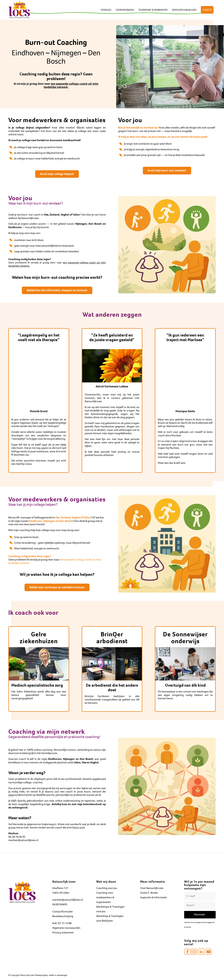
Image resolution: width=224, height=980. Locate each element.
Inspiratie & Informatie (153, 897)
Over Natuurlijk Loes (152, 888)
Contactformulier (63, 912)
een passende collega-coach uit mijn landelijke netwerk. (71, 85)
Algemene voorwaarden (66, 928)
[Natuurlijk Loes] (19, 10)
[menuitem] (106, 10)
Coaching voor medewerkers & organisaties (105, 897)
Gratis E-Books (149, 893)
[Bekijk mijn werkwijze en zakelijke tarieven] (57, 587)
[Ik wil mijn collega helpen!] (57, 174)
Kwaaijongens (41, 975)
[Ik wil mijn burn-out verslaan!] (167, 171)
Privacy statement (63, 932)
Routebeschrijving (63, 916)
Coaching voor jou (107, 888)
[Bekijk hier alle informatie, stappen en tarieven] (57, 290)
